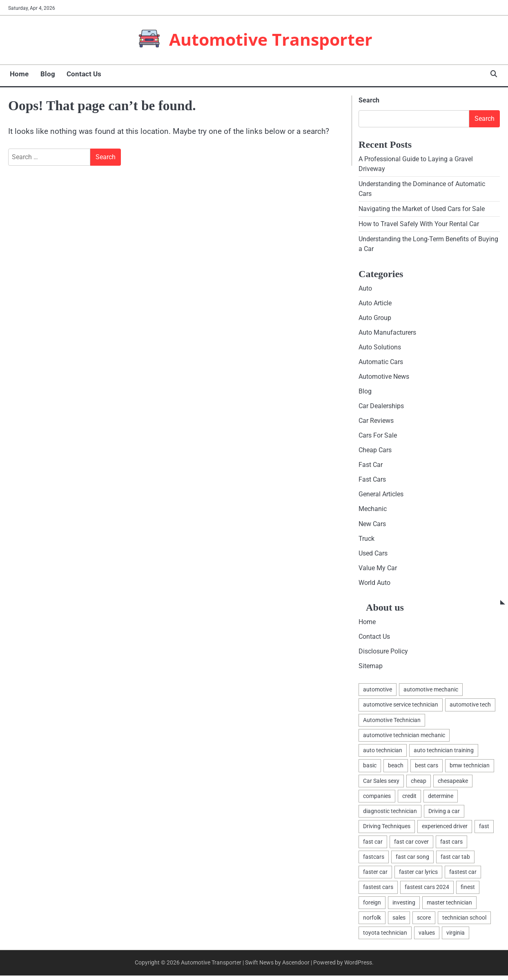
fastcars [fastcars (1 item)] (374, 861)
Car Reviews (376, 423)
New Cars (372, 526)
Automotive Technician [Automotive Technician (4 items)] (392, 724)
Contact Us (80, 74)
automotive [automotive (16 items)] (378, 693)
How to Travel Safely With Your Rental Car (419, 225)
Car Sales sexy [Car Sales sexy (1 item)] (381, 784)
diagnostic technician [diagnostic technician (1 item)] (390, 815)
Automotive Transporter (271, 39)
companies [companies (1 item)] (377, 800)
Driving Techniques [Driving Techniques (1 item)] (387, 830)
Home (18, 74)
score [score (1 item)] (424, 922)
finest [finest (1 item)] (468, 891)
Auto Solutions (380, 348)
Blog (45, 74)
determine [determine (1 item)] (441, 800)
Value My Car (378, 571)
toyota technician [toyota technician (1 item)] (385, 937)
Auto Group (375, 319)
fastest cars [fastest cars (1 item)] (378, 891)
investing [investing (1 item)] (404, 907)
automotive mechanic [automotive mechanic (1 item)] (431, 693)
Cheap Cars (375, 452)
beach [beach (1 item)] (396, 769)
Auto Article (375, 304)
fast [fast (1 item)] (484, 830)
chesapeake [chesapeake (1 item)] (453, 784)
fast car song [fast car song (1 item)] (412, 861)
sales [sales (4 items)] (399, 922)
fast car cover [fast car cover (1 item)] (411, 846)
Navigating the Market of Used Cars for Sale (422, 209)
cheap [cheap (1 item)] (419, 784)
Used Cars (373, 556)
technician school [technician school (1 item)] (464, 922)
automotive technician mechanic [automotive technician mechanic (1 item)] (404, 739)
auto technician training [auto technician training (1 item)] (444, 754)
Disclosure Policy (383, 655)
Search (369, 100)
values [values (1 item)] (427, 937)
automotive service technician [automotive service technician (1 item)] (401, 709)
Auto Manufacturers (387, 334)
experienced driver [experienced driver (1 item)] (445, 830)
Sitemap (371, 670)
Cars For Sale (378, 437)
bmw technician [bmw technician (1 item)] (470, 769)
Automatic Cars (381, 363)
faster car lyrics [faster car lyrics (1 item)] (418, 876)
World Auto (374, 586)
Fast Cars (372, 482)
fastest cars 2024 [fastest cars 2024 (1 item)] (427, 891)
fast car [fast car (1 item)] (373, 846)
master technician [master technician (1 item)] (449, 907)
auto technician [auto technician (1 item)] (383, 754)
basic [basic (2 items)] (370, 769)
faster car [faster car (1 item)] (375, 876)
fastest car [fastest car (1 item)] (463, 876)
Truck (367, 541)
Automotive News (384, 378)
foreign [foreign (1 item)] (372, 907)
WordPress (358, 967)
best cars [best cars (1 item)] (427, 769)
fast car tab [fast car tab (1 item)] (455, 861)
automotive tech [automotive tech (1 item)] (470, 709)
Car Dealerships (381, 408)
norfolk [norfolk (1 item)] (372, 922)
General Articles (381, 497)
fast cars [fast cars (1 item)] (451, 846)
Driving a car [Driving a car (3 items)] (444, 815)
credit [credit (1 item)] (409, 800)
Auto (365, 289)
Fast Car (371, 467)
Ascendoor (296, 967)
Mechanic (373, 512)
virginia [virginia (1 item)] (456, 937)
